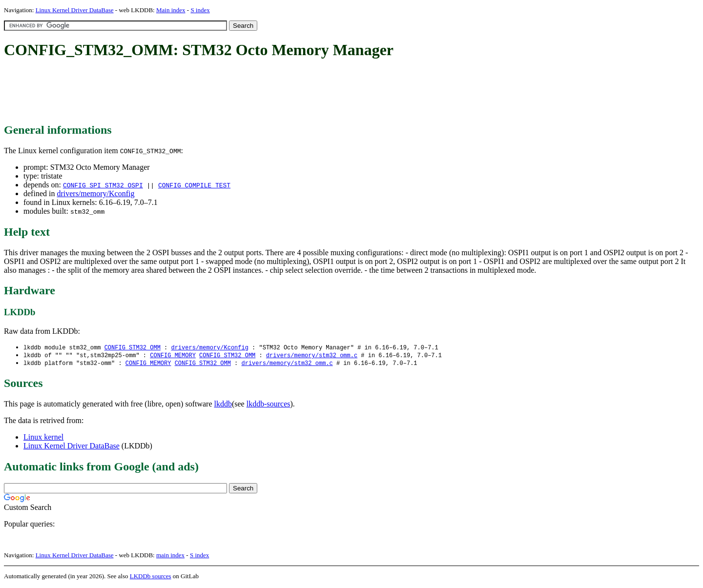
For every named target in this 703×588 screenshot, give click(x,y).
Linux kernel (43, 438)
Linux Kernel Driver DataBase (75, 10)
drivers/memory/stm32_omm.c (312, 356)
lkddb (223, 405)
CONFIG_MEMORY (173, 356)
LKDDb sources (151, 578)
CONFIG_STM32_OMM (133, 348)
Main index (171, 10)
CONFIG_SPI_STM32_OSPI (103, 185)
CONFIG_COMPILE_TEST (194, 185)
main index (170, 557)
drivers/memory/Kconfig (95, 193)
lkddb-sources (269, 405)
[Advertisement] (182, 92)
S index (200, 10)
